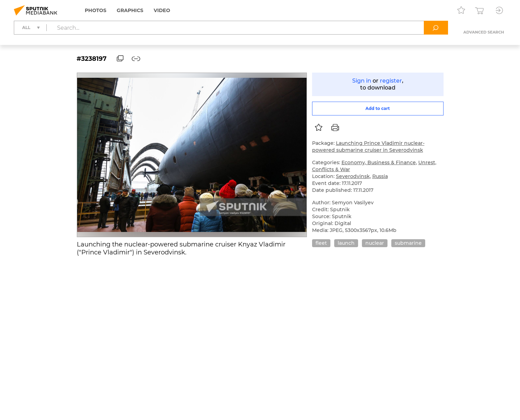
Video (162, 10)
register (391, 81)
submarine (408, 243)
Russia (380, 176)
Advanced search (484, 32)
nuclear (375, 243)
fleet (321, 243)
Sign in (362, 81)
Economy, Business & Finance (379, 162)
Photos (95, 10)
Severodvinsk (353, 176)
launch (346, 243)
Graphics (130, 10)
